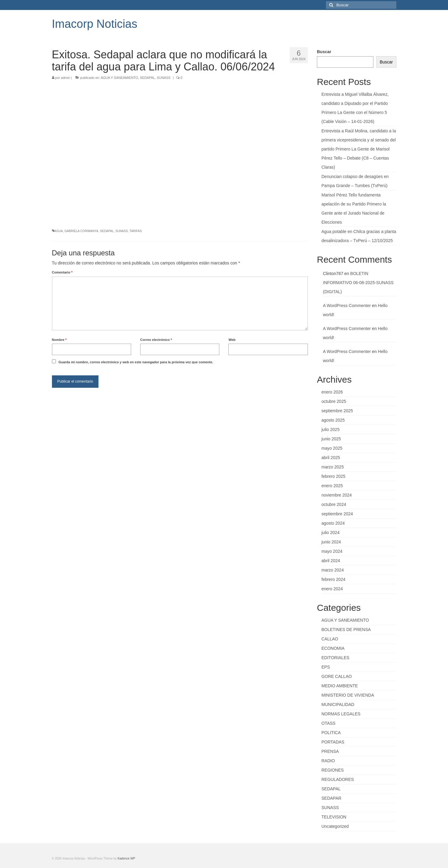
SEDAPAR (331, 798)
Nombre (59, 340)
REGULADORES (338, 779)
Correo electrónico (156, 340)
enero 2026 (332, 392)
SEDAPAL (147, 78)
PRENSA (330, 751)
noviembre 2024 (337, 495)
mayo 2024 (332, 551)
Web (232, 340)
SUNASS (164, 78)
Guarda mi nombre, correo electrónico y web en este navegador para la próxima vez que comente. (136, 362)
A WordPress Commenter (347, 306)
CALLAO (330, 639)
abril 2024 (331, 561)
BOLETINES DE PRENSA (346, 630)
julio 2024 (330, 533)
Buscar (324, 52)
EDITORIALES (335, 658)
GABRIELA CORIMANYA (81, 231)
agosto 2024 (333, 523)
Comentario (62, 272)
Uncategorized (335, 826)
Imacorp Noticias (95, 24)
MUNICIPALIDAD (338, 704)
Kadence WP (126, 858)
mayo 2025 (332, 448)
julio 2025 (330, 429)
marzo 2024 (333, 570)
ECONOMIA (333, 648)
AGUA (59, 231)
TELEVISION (334, 817)
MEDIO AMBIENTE (340, 686)
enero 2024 (332, 589)
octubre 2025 (334, 401)
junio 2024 (331, 542)
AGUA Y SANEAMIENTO (119, 78)
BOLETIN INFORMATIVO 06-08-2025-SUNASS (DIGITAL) (358, 283)
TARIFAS (136, 231)
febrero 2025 (333, 476)
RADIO (328, 761)
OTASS (328, 723)
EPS (326, 667)
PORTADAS (333, 742)
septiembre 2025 (337, 411)
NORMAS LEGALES (341, 714)
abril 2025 (331, 458)
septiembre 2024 (337, 514)
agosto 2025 (333, 420)
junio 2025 (331, 439)
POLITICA (331, 733)
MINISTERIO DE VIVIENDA (348, 695)
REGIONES (333, 770)
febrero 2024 (333, 579)
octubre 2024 (334, 504)
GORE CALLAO (337, 676)
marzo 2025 (333, 467)
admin (66, 78)
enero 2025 (332, 486)
